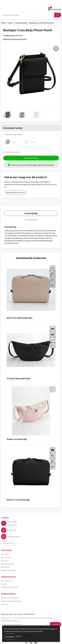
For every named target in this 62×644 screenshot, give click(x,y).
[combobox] (28, 15)
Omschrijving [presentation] (31, 213)
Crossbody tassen (21, 23)
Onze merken (6, 557)
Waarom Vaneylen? (8, 564)
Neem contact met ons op (15, 192)
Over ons (4, 554)
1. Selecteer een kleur (13, 134)
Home (3, 23)
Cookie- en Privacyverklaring (11, 601)
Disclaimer (5, 604)
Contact (4, 584)
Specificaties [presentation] (31, 220)
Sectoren (4, 561)
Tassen (10, 23)
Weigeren (19, 636)
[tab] (31, 213)
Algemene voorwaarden (10, 598)
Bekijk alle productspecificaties (15, 39)
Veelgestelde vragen (8, 570)
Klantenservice (6, 581)
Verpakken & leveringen (9, 587)
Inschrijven (56, 624)
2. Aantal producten (12, 152)
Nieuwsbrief (5, 567)
